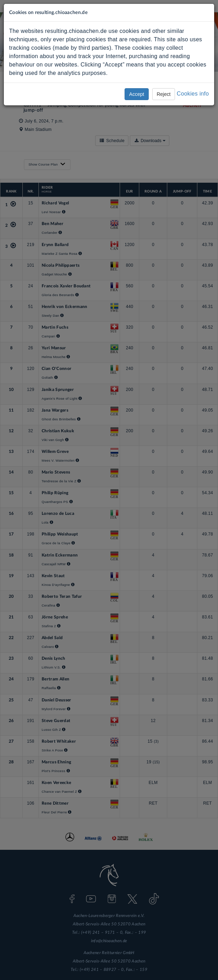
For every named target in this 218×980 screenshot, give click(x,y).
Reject (164, 94)
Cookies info (193, 94)
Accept (137, 94)
